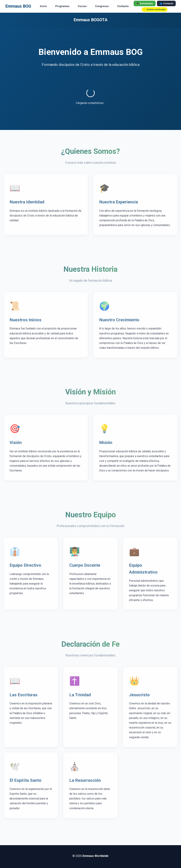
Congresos (102, 6)
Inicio (43, 6)
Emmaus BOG (18, 6)
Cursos (82, 6)
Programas (62, 6)
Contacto (123, 6)
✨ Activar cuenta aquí (155, 9)
